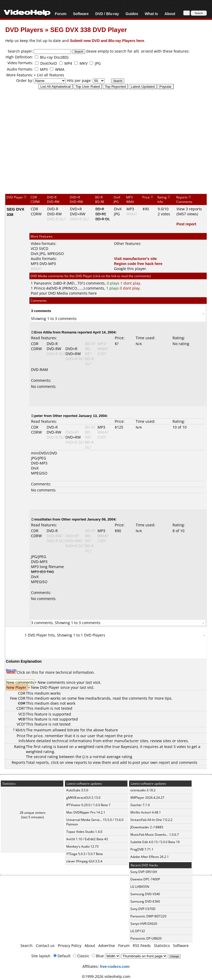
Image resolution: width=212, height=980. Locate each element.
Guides (132, 14)
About (170, 14)
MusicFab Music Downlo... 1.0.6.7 (155, 835)
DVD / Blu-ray (107, 14)
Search (26, 946)
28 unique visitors (33, 813)
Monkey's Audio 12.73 (82, 846)
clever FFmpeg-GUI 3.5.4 (84, 861)
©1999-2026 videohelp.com (106, 976)
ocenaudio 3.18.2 (143, 790)
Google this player (130, 269)
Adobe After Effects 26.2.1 (150, 857)
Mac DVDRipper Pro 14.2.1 (86, 812)
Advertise (107, 946)
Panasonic (43, 283)
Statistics (162, 946)
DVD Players (24, 29)
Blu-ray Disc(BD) (54, 57)
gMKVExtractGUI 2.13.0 (83, 798)
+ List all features (49, 75)
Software (81, 14)
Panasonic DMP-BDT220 (148, 916)
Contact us (45, 946)
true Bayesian (125, 747)
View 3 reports (189, 209)
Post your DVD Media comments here (64, 293)
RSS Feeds (142, 946)
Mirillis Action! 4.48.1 (146, 812)
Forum (61, 14)
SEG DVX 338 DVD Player (88, 29)
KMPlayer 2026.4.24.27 (147, 798)
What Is (151, 14)
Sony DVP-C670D (143, 909)
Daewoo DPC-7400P (145, 879)
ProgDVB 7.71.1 (142, 849)
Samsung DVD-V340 (145, 894)
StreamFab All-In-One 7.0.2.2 (151, 820)
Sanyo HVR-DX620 (144, 924)
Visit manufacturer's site (135, 259)
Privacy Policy (70, 946)
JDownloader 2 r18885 (147, 827)
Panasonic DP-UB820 (146, 938)
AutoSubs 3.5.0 (77, 790)
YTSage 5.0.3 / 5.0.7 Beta (85, 854)
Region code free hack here (138, 264)
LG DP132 (138, 931)
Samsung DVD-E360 (145, 901)
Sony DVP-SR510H (144, 872)
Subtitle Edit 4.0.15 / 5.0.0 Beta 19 (155, 842)
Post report (186, 224)
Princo (39, 288)
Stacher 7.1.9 (140, 805)
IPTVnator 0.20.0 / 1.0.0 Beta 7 (88, 805)
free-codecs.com (115, 966)
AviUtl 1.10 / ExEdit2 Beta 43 (87, 839)
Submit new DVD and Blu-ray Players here (107, 41)
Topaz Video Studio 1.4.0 (84, 832)
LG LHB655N (140, 887)
